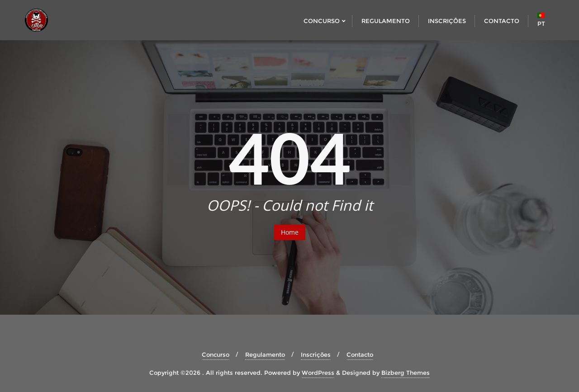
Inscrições (316, 354)
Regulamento (265, 354)
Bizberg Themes (406, 373)
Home (290, 232)
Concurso (216, 354)
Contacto (360, 354)
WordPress (318, 373)
